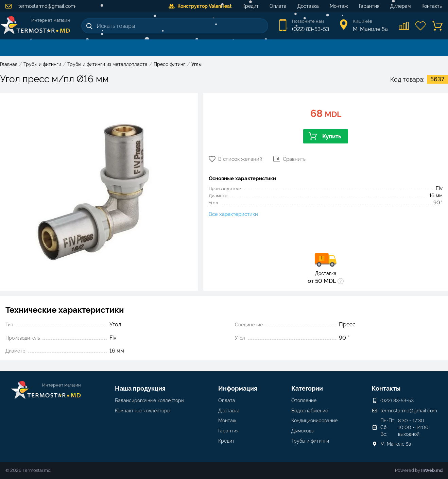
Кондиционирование (314, 421)
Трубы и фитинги (310, 441)
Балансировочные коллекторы (150, 400)
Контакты (432, 6)
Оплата (278, 6)
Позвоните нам (308, 21)
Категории (307, 388)
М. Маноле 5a (396, 444)
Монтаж (339, 6)
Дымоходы (303, 431)
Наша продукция (140, 388)
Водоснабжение (310, 411)
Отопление (304, 400)
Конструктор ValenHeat (200, 6)
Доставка (308, 6)
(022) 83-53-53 (311, 29)
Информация (238, 388)
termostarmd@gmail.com (40, 6)
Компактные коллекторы (143, 411)
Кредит (251, 6)
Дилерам (400, 6)
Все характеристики (233, 214)
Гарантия (369, 6)
